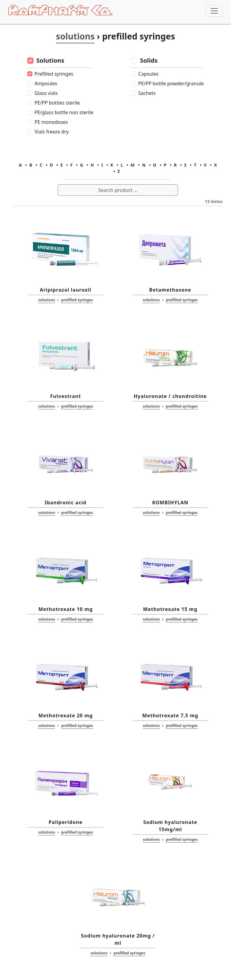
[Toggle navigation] (214, 11)
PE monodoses (51, 122)
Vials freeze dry (52, 132)
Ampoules (46, 83)
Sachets (147, 93)
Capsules (148, 74)
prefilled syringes (77, 300)
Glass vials (46, 93)
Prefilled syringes (54, 74)
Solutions (50, 60)
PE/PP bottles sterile (57, 103)
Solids (149, 60)
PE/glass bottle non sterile (64, 112)
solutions (75, 36)
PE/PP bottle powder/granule (171, 83)
